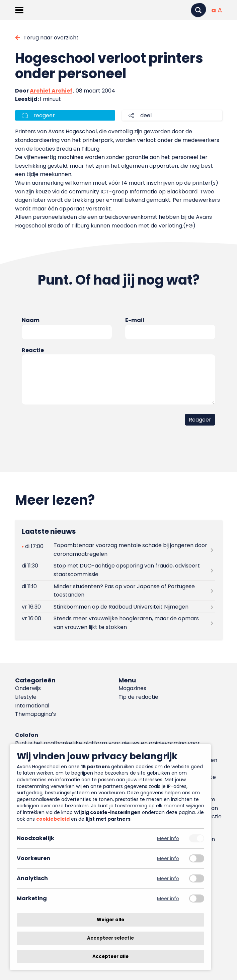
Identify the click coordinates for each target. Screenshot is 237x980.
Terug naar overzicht (51, 38)
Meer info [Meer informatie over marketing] (168, 899)
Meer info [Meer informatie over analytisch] (168, 879)
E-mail (135, 320)
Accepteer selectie (110, 938)
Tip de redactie (138, 697)
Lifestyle (26, 697)
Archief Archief (51, 91)
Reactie (33, 350)
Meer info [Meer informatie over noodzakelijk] (168, 839)
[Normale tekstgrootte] (214, 10)
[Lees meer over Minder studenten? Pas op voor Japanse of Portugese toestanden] (118, 591)
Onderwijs (28, 688)
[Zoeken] (199, 10)
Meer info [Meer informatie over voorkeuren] (168, 859)
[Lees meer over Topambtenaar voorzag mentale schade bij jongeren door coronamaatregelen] (118, 550)
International (32, 706)
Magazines (132, 688)
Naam (31, 320)
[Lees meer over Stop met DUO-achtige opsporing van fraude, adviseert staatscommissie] (118, 570)
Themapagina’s (35, 714)
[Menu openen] (19, 10)
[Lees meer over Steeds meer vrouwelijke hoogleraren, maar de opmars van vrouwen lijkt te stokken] (118, 623)
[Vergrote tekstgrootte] (220, 10)
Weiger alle (110, 920)
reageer (44, 115)
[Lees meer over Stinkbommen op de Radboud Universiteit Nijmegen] (118, 607)
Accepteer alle (110, 956)
